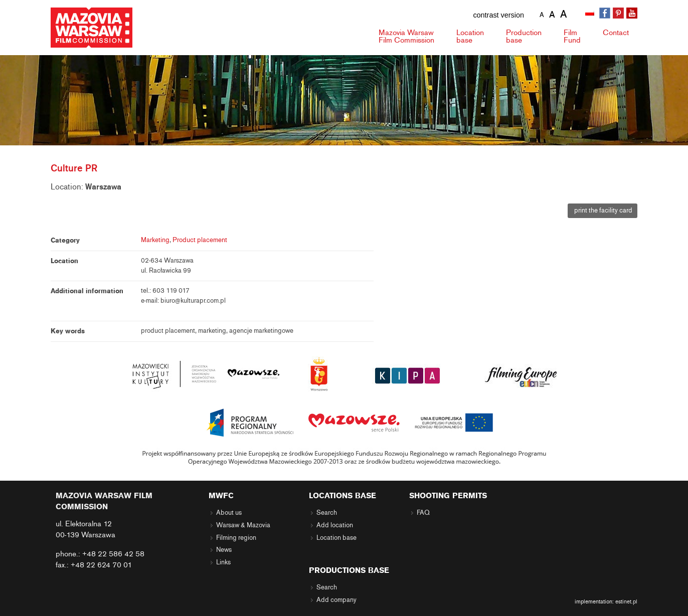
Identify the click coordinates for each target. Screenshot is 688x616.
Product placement (200, 240)
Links (223, 562)
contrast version (498, 15)
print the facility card (603, 211)
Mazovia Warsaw (406, 36)
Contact (616, 33)
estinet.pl (626, 601)
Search (327, 513)
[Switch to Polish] (591, 14)
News (224, 550)
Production (524, 36)
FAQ (423, 513)
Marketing (155, 240)
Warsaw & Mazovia (243, 525)
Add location (335, 525)
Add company (336, 600)
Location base (336, 538)
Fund (572, 36)
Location (470, 36)
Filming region (236, 538)
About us (229, 513)
